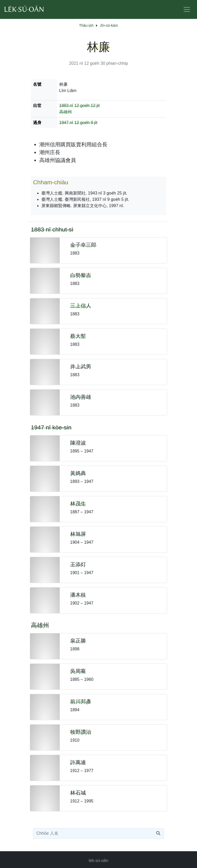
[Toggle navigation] (187, 9)
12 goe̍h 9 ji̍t (86, 123)
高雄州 (65, 112)
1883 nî (66, 106)
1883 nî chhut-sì (52, 229)
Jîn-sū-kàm (109, 25)
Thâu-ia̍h (86, 25)
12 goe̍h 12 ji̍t (87, 106)
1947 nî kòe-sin (51, 427)
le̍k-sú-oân (99, 861)
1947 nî (66, 123)
